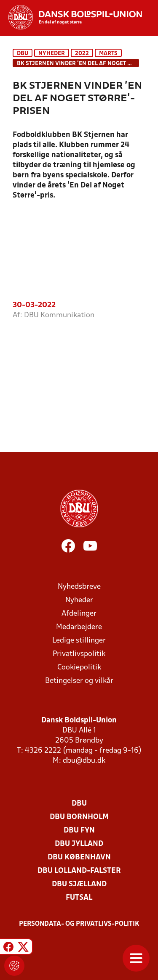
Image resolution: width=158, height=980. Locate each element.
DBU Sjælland (79, 884)
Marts (108, 54)
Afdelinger (79, 614)
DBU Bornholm (79, 817)
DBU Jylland (79, 844)
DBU (23, 54)
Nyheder (52, 54)
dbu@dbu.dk (84, 761)
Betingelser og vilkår (79, 681)
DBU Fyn (79, 831)
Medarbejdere (79, 627)
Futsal (79, 898)
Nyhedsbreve (79, 587)
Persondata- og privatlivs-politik (79, 924)
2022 (82, 54)
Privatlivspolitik (79, 654)
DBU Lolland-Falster (79, 871)
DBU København (79, 857)
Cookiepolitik (79, 668)
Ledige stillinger (79, 641)
